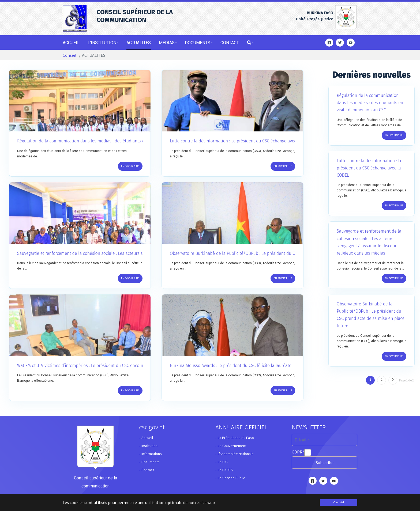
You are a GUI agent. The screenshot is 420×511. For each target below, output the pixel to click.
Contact (148, 470)
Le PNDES (225, 470)
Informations (152, 454)
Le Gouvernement (232, 446)
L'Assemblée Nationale (236, 454)
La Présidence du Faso (236, 438)
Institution (149, 446)
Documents (151, 462)
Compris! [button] (339, 502)
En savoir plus (130, 166)
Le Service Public (231, 478)
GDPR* (298, 452)
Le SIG (223, 462)
